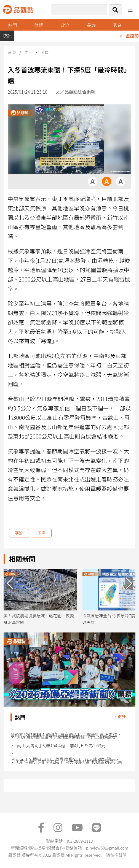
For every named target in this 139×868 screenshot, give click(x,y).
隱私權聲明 (116, 855)
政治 (65, 25)
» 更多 (120, 716)
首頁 (12, 52)
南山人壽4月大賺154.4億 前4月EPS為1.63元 (61, 746)
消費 (44, 52)
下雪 (42, 533)
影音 (117, 25)
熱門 (12, 25)
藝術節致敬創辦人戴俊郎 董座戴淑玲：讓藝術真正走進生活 (67, 735)
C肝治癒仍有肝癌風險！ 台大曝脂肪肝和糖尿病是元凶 (70, 762)
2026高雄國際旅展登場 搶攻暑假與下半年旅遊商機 (66, 737)
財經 (39, 25)
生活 (28, 52)
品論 (91, 25)
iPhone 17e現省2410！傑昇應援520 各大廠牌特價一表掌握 (67, 759)
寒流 (19, 533)
